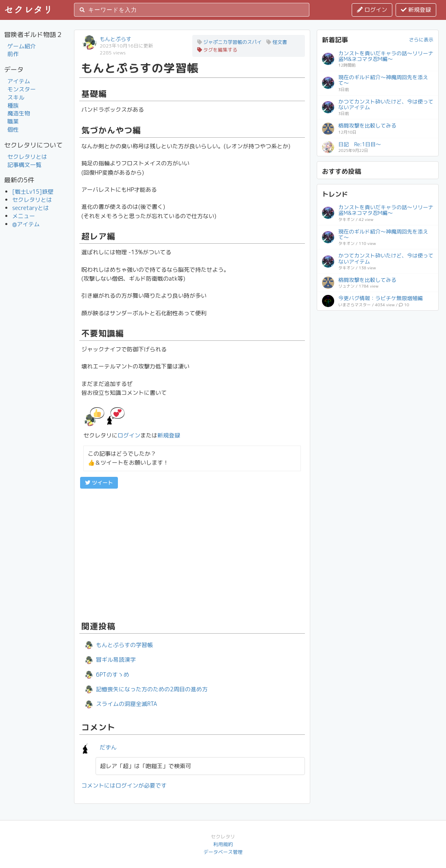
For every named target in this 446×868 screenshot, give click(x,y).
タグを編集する (217, 50)
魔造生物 (19, 113)
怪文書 (277, 42)
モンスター (22, 89)
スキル (16, 97)
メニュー (24, 216)
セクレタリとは (27, 157)
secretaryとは (31, 208)
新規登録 (416, 10)
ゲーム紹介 (22, 46)
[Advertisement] (192, 554)
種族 (13, 105)
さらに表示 (421, 40)
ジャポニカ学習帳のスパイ (230, 42)
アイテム (19, 81)
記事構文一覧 (24, 165)
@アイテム (26, 224)
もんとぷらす (115, 39)
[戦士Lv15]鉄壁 (33, 192)
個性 (13, 129)
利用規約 (223, 844)
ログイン (372, 10)
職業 (13, 121)
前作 (13, 54)
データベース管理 (223, 852)
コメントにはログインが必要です (124, 785)
